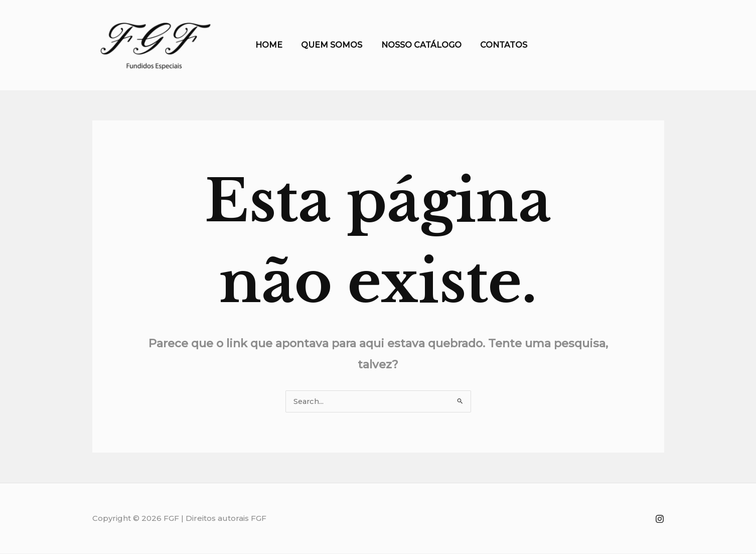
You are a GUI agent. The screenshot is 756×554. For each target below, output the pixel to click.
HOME (268, 45)
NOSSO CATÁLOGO (415, 45)
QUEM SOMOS (328, 45)
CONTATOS (495, 45)
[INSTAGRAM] (660, 519)
